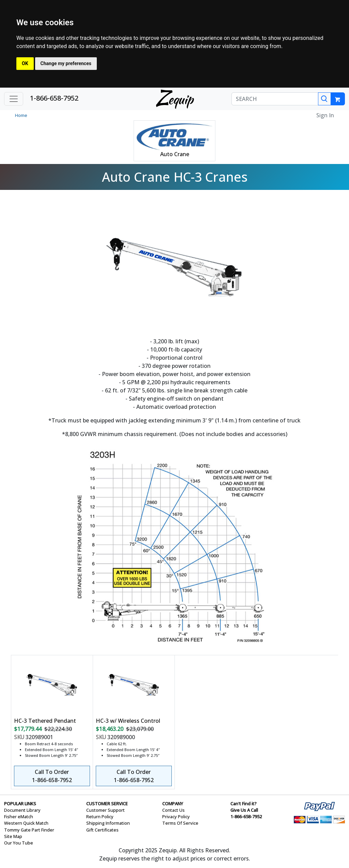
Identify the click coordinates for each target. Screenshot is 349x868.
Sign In (325, 115)
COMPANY (173, 804)
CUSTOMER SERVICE (107, 804)
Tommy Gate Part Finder (29, 830)
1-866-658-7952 (54, 98)
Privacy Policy (176, 817)
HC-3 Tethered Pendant (45, 721)
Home (21, 115)
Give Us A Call (244, 810)
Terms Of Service (180, 823)
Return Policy (100, 817)
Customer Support (105, 810)
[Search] (324, 99)
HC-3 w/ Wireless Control (128, 721)
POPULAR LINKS (20, 804)
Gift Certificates (102, 830)
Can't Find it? (244, 804)
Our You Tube (19, 843)
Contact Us (173, 810)
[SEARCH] (275, 99)
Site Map (13, 836)
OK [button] (25, 63)
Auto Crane (175, 154)
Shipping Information (108, 823)
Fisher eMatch (19, 817)
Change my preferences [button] (66, 63)
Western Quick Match (26, 823)
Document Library (22, 810)
